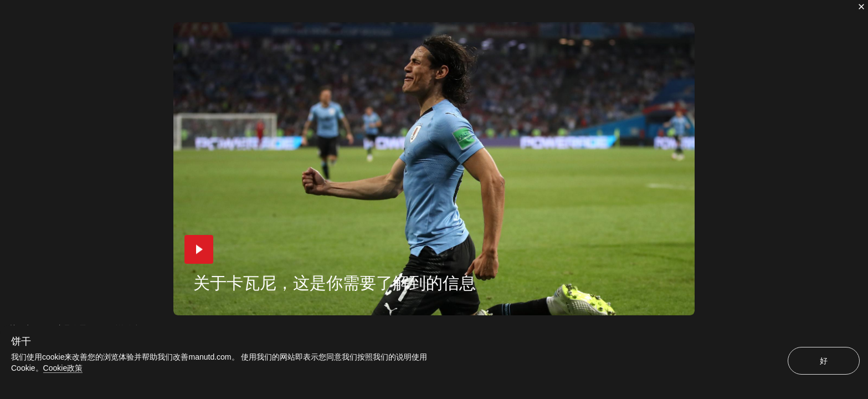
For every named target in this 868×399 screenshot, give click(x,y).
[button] (199, 249)
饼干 (21, 341)
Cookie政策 (63, 368)
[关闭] (861, 7)
